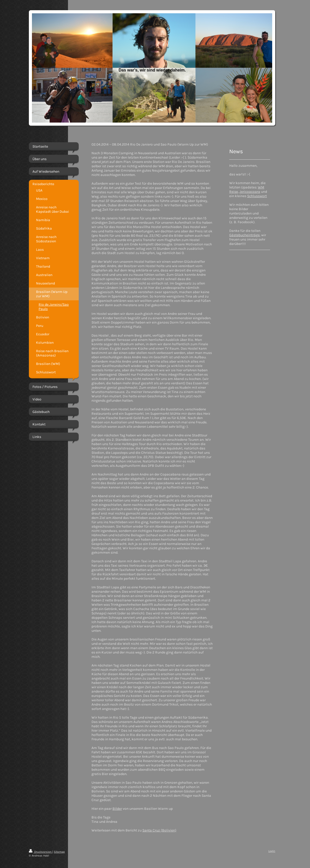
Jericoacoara (250, 192)
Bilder (117, 809)
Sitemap (59, 852)
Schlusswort (257, 196)
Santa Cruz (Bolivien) (159, 830)
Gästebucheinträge (244, 235)
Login (272, 851)
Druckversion (41, 852)
